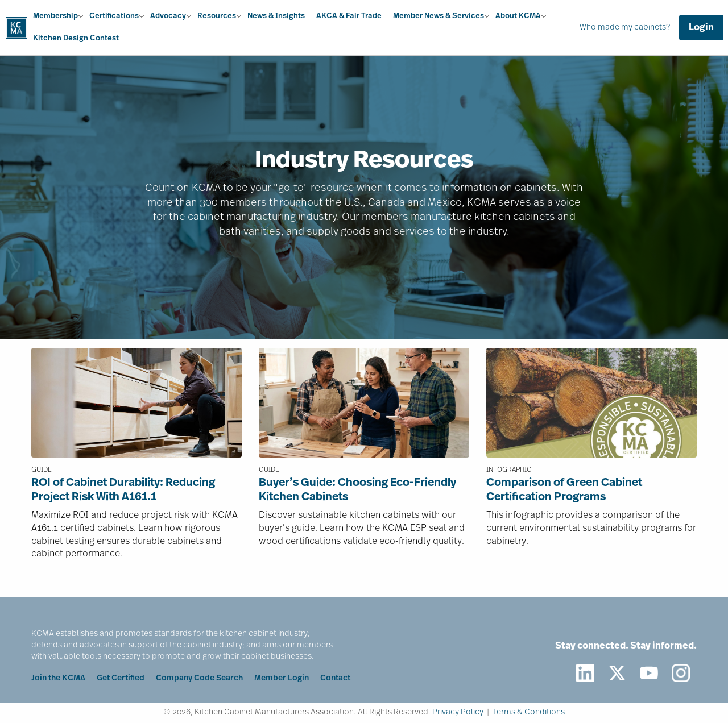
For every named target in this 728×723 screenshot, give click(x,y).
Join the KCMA (58, 678)
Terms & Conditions (529, 712)
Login (701, 28)
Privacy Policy (458, 712)
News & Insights (276, 16)
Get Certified (121, 678)
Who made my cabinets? (625, 28)
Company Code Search (199, 678)
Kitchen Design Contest (76, 38)
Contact (335, 678)
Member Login (282, 678)
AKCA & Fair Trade (349, 16)
